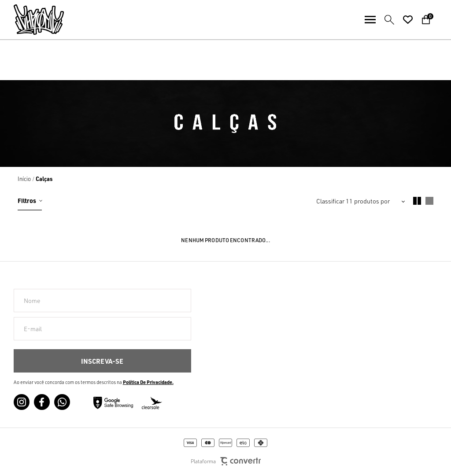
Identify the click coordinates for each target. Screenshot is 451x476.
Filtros (27, 200)
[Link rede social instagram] (22, 402)
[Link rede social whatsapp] (62, 402)
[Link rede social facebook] (42, 402)
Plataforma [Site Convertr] (226, 461)
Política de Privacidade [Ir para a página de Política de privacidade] (148, 382)
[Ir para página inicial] (24, 179)
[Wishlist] (408, 20)
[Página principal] (32, 20)
